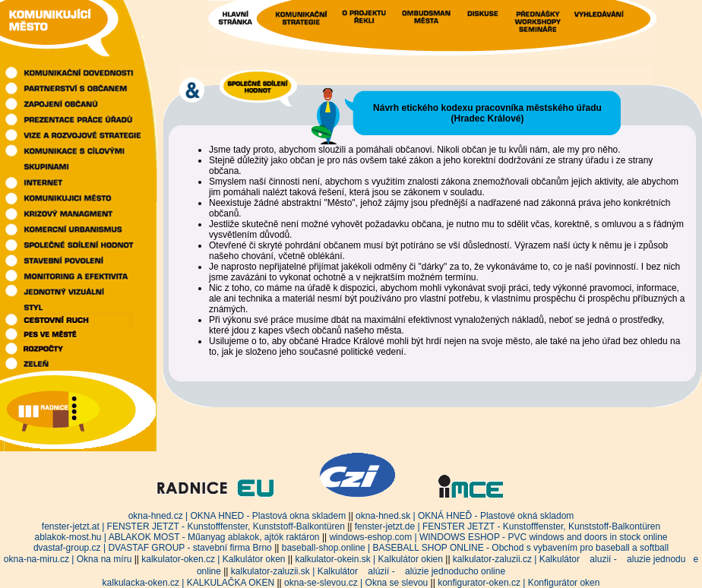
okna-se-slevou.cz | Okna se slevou (356, 583)
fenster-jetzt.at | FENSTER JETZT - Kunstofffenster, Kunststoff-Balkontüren (193, 526)
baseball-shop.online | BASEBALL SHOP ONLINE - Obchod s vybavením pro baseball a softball (475, 548)
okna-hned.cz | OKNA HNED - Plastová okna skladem (237, 516)
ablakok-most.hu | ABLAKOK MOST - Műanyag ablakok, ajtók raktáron (177, 537)
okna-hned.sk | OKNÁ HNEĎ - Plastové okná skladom (465, 516)
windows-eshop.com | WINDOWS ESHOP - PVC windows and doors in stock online (498, 537)
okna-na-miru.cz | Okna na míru (68, 559)
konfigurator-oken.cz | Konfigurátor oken (519, 583)
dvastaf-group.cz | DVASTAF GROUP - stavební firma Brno (153, 548)
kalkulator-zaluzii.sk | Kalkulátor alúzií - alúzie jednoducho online (368, 571)
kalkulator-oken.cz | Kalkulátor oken (213, 559)
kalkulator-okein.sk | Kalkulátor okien (369, 559)
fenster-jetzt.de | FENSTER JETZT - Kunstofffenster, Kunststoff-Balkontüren (508, 526)
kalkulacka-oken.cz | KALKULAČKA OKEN (189, 583)
